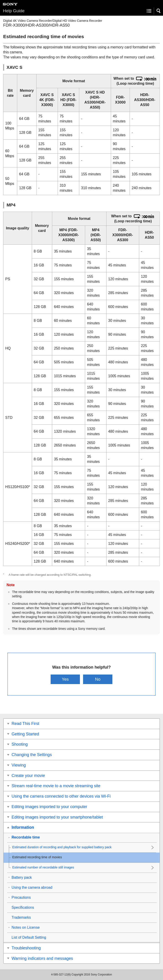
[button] (159, 11)
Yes (65, 679)
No (98, 679)
